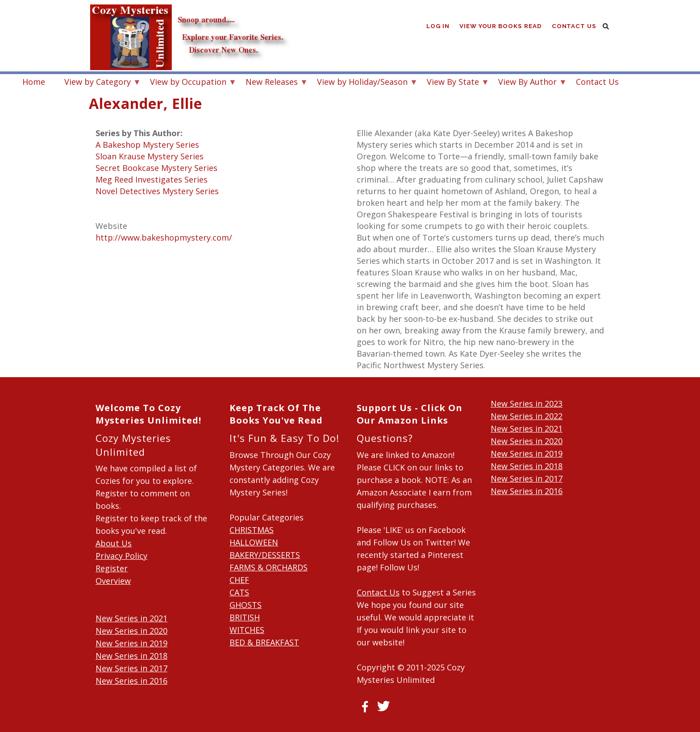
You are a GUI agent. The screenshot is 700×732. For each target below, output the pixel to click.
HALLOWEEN (254, 542)
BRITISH (245, 617)
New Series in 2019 (131, 643)
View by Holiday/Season (362, 83)
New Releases (272, 83)
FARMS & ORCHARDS (269, 567)
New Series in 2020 (131, 631)
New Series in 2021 (131, 618)
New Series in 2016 (131, 681)
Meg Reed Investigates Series (152, 179)
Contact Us (574, 27)
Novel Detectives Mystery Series (157, 191)
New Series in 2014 (131, 706)
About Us (114, 543)
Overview (113, 581)
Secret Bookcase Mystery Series (156, 168)
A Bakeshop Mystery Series (147, 145)
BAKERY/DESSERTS (265, 555)
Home (34, 82)
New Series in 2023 (527, 403)
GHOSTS (246, 605)
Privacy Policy (121, 556)
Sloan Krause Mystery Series (150, 156)
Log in (437, 27)
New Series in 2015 (131, 693)
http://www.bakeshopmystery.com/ (164, 237)
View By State (453, 83)
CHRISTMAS (252, 530)
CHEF (239, 580)
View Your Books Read (500, 27)
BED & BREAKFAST (264, 642)
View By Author (527, 83)
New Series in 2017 (131, 668)
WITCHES (247, 630)
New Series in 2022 (527, 416)
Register (112, 568)
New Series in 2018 (131, 656)
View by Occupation (188, 83)
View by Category (98, 83)
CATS (239, 592)
